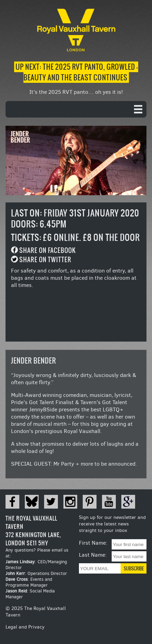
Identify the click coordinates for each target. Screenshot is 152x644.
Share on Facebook (48, 250)
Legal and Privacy (25, 627)
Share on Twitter (45, 260)
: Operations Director (36, 573)
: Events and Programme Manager (29, 582)
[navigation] (76, 109)
